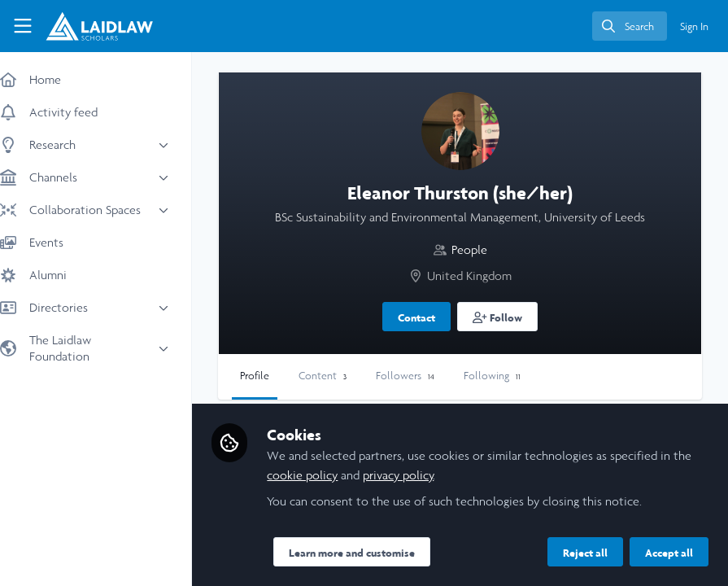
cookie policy (318, 475)
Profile (271, 376)
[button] (506, 317)
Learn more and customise (368, 553)
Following (508, 376)
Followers (421, 376)
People (477, 249)
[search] (630, 26)
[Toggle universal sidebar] (23, 26)
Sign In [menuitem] (694, 26)
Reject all (585, 553)
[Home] (99, 26)
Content (339, 376)
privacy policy (414, 475)
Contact (425, 317)
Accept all (669, 553)
